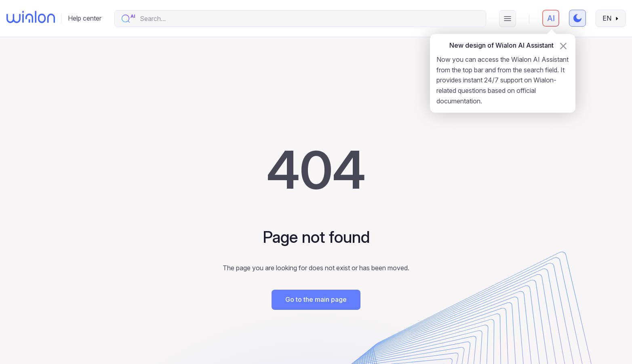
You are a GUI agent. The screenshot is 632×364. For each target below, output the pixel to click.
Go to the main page (316, 299)
